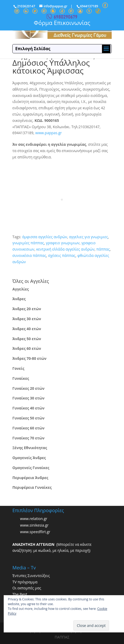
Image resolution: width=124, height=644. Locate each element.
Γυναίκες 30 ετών (28, 398)
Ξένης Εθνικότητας (30, 448)
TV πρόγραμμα (25, 582)
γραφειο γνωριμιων (63, 243)
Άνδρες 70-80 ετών (29, 358)
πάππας (103, 249)
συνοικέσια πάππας (29, 255)
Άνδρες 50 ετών (27, 339)
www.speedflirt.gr (35, 532)
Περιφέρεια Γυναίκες (32, 487)
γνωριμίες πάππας (28, 243)
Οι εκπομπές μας (27, 588)
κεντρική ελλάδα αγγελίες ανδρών (65, 249)
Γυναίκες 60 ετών (28, 428)
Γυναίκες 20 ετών (28, 388)
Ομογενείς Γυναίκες (31, 468)
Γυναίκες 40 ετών (28, 408)
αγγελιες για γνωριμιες (88, 237)
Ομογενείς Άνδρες (29, 458)
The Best (20, 594)
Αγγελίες (20, 289)
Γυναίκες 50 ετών (28, 418)
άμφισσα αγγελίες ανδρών (45, 237)
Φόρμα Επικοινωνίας (62, 23)
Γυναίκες (21, 378)
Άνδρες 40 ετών (27, 329)
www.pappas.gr (49, 133)
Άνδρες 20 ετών (27, 309)
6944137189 (89, 6)
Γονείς (18, 368)
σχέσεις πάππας (62, 255)
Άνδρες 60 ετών (27, 348)
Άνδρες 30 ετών (27, 319)
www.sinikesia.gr (34, 525)
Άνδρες (19, 299)
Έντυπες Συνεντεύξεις (31, 576)
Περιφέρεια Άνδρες (30, 478)
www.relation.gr (34, 519)
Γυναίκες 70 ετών (28, 438)
